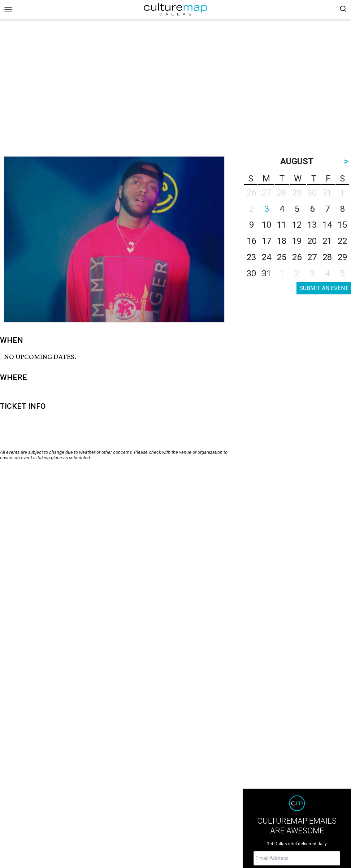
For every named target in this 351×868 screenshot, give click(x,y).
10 (266, 225)
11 (282, 225)
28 (327, 257)
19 (297, 241)
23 (251, 257)
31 (266, 273)
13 (312, 225)
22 (342, 241)
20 (312, 241)
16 (251, 241)
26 (297, 257)
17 (266, 241)
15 (342, 225)
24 (266, 257)
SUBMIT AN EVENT (324, 288)
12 (297, 225)
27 (312, 257)
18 (282, 241)
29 (342, 257)
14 (327, 225)
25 (282, 257)
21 (327, 241)
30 (251, 273)
